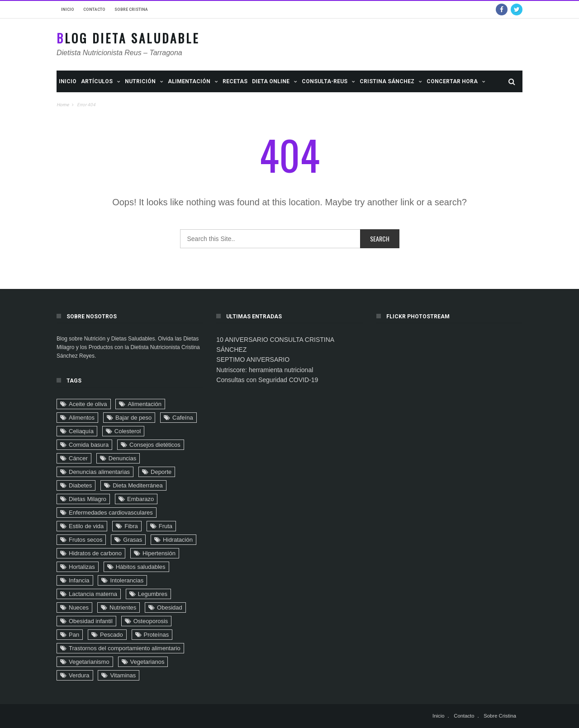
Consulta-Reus (325, 81)
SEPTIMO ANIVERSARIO (253, 359)
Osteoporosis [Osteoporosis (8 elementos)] (151, 621)
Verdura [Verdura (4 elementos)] (79, 675)
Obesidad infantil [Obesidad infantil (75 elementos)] (91, 621)
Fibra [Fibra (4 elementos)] (131, 526)
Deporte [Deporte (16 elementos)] (161, 472)
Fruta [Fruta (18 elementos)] (166, 526)
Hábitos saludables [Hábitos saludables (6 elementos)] (141, 567)
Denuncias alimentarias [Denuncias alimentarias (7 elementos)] (99, 472)
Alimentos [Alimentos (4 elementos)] (82, 418)
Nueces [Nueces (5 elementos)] (79, 607)
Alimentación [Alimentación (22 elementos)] (144, 404)
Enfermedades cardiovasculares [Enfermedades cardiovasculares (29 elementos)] (111, 513)
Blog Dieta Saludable (128, 38)
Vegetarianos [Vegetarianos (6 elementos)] (147, 662)
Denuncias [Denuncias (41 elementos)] (122, 458)
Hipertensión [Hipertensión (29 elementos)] (159, 553)
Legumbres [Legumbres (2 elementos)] (153, 594)
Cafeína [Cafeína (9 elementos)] (183, 418)
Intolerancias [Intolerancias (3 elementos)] (127, 580)
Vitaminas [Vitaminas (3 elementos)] (123, 675)
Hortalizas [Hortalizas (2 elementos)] (82, 567)
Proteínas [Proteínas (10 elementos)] (157, 635)
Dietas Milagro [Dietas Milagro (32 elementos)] (88, 499)
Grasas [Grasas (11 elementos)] (133, 540)
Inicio (68, 9)
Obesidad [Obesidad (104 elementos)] (170, 607)
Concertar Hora (452, 81)
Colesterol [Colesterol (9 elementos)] (128, 431)
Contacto (94, 9)
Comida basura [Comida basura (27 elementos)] (89, 445)
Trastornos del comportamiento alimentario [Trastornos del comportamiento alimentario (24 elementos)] (125, 648)
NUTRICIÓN (140, 81)
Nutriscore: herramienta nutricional (265, 370)
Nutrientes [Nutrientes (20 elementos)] (123, 607)
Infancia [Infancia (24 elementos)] (79, 580)
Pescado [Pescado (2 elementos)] (112, 635)
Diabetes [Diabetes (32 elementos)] (80, 485)
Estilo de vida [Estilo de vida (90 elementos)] (86, 526)
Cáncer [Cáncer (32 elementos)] (78, 458)
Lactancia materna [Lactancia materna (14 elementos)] (93, 594)
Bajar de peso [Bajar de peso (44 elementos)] (133, 418)
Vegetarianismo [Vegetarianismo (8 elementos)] (89, 662)
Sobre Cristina (131, 9)
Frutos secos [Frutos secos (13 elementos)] (85, 540)
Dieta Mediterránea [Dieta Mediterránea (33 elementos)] (138, 485)
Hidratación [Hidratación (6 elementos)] (178, 540)
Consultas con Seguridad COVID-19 (267, 380)
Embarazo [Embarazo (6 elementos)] (140, 499)
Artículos (97, 81)
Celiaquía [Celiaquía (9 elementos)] (81, 431)
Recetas (235, 81)
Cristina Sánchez (387, 81)
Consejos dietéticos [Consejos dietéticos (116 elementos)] (155, 445)
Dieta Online (271, 81)
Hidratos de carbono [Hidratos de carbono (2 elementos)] (95, 553)
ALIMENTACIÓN (189, 81)
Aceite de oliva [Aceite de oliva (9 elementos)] (88, 404)
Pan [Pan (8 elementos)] (74, 635)
